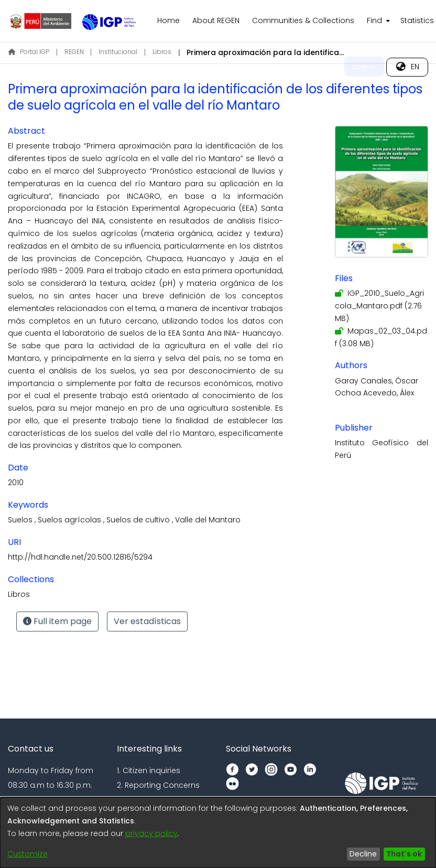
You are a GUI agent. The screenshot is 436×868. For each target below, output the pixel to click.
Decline (363, 854)
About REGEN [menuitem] (216, 20)
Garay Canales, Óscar (377, 381)
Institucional (118, 52)
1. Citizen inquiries (149, 770)
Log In (364, 67)
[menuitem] (377, 21)
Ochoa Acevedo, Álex (374, 393)
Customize (28, 854)
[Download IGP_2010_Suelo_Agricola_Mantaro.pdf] (379, 306)
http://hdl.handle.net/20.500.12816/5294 (80, 557)
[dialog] (218, 833)
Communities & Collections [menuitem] (303, 20)
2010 (16, 483)
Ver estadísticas (147, 621)
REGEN (74, 52)
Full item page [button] (57, 621)
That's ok (404, 854)
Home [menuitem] (168, 20)
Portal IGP (29, 52)
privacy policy (151, 833)
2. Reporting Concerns (158, 785)
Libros (162, 52)
